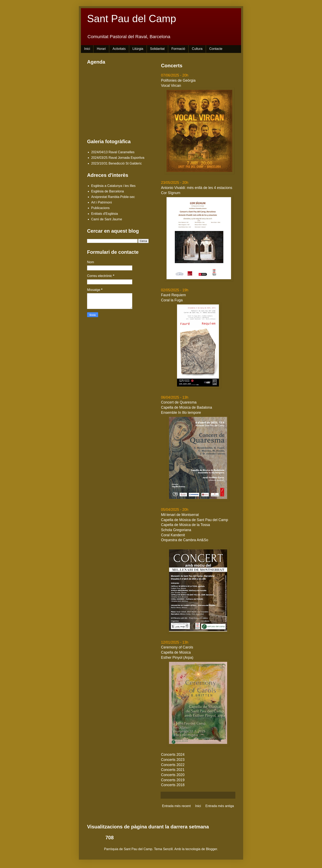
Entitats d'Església (105, 214)
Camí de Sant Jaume (107, 219)
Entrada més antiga (220, 806)
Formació (178, 49)
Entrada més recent (176, 806)
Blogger (212, 849)
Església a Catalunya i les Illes (113, 186)
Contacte (216, 49)
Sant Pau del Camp (132, 19)
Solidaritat (157, 49)
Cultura (197, 49)
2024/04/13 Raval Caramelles (113, 152)
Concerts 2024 (173, 755)
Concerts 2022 (173, 765)
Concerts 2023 (173, 760)
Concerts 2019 (173, 780)
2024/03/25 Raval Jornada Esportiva (118, 158)
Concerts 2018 (173, 785)
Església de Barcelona (108, 191)
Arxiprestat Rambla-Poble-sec (113, 197)
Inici (87, 49)
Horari (101, 49)
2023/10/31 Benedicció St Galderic (116, 163)
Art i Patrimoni (101, 202)
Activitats (119, 49)
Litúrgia (138, 49)
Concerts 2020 (173, 775)
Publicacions (100, 208)
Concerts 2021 (173, 770)
